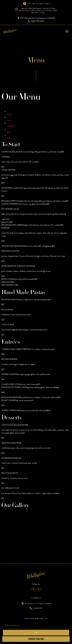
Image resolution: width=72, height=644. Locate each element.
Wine (9, 132)
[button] (67, 31)
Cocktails (11, 126)
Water (10, 138)
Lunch (10, 120)
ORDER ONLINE (36, 639)
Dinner (10, 114)
